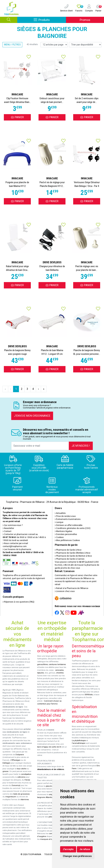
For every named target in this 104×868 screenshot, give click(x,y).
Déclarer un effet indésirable (69, 525)
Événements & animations (68, 519)
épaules (41, 673)
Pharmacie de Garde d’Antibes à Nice (73, 553)
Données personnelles (66, 534)
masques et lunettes (49, 839)
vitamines (25, 800)
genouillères (43, 664)
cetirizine (21, 777)
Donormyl (16, 785)
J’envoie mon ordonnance (32, 416)
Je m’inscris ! (81, 446)
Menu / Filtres (12, 45)
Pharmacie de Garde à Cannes (70, 559)
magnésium (11, 797)
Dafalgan (6, 763)
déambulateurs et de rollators (51, 769)
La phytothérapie (79, 741)
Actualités (60, 513)
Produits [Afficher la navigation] (50, 20)
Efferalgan (16, 760)
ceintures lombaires (57, 664)
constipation (26, 774)
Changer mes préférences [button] (77, 856)
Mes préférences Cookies (67, 540)
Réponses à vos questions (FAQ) (19, 602)
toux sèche (22, 769)
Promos (85, 20)
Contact (7, 531)
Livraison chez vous (65, 591)
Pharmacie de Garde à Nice (68, 550)
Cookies (59, 537)
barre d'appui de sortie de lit (49, 747)
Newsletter (8, 528)
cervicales (59, 670)
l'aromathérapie (79, 743)
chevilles (60, 673)
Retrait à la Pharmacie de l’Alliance (72, 588)
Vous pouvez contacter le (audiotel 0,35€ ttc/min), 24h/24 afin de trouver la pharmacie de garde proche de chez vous (77, 565)
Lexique (59, 522)
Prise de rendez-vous (65, 516)
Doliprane (20, 755)
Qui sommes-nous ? (13, 525)
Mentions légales (63, 531)
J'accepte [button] (68, 849)
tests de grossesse (21, 794)
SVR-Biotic (89, 695)
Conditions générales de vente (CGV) (73, 528)
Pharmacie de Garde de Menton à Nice (73, 556)
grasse (5, 771)
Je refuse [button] (85, 849)
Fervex (27, 780)
